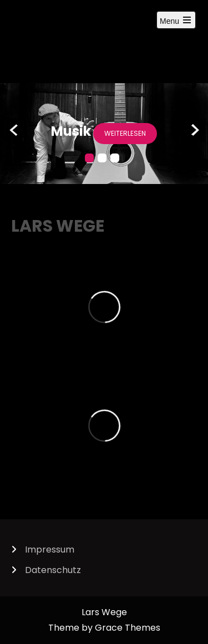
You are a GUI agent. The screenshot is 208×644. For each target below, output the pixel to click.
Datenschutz (53, 570)
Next (194, 131)
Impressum (50, 550)
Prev (14, 131)
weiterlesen (125, 133)
